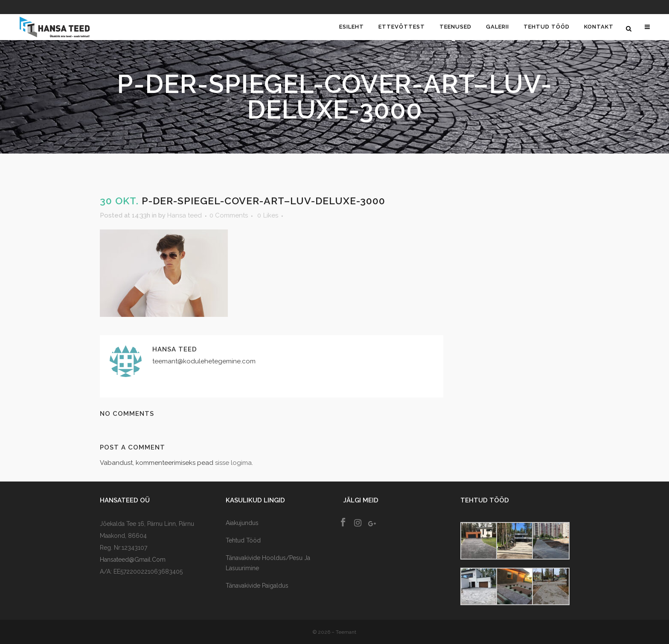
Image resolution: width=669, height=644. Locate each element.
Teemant (346, 632)
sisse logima (233, 463)
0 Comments (229, 215)
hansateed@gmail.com (133, 560)
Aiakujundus (242, 523)
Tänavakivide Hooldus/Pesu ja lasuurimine (268, 563)
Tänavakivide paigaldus (257, 586)
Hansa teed (185, 215)
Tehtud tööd (243, 540)
